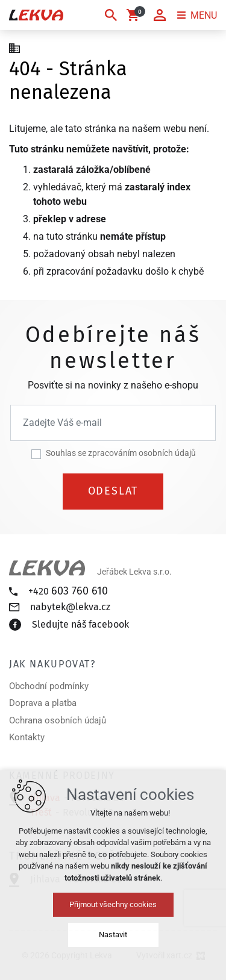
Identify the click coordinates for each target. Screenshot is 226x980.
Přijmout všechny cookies (113, 904)
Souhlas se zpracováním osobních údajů (121, 453)
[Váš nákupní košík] (135, 15)
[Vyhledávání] (111, 15)
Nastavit (113, 935)
